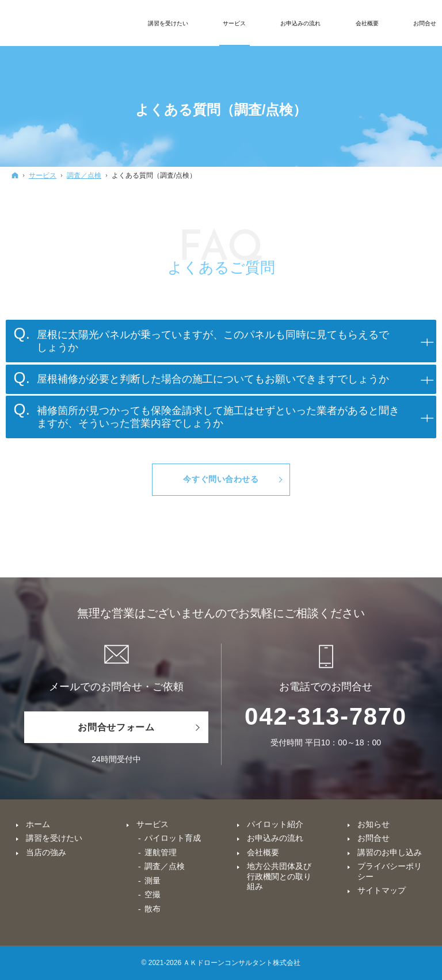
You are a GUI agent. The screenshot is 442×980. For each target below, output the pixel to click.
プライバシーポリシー (390, 871)
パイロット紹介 (275, 824)
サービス (153, 824)
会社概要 (263, 852)
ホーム (38, 824)
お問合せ (374, 838)
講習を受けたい (54, 838)
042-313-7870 (326, 716)
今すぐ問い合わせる (221, 479)
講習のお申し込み (390, 852)
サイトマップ (382, 890)
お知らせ (374, 824)
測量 (153, 881)
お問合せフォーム (116, 727)
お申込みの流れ (275, 838)
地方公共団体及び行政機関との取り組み (279, 876)
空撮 (153, 894)
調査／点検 (165, 866)
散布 (153, 909)
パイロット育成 (173, 838)
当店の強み (46, 852)
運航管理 (161, 852)
